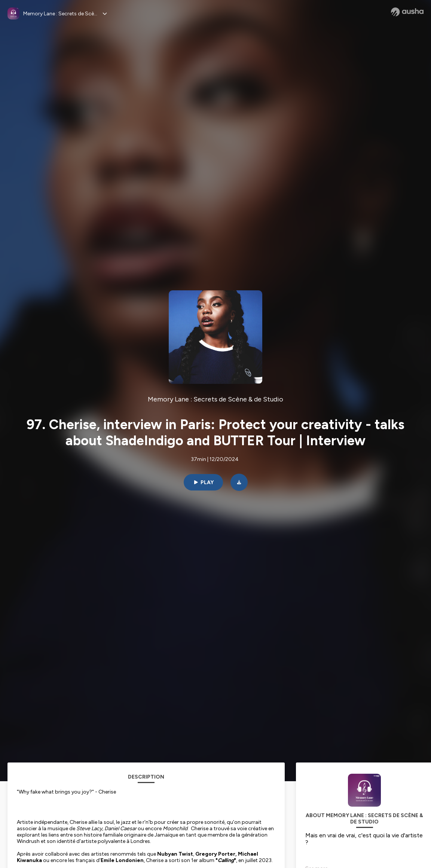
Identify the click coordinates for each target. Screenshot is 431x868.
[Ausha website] (407, 12)
